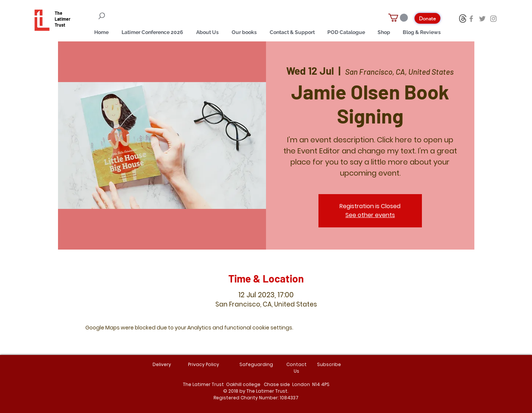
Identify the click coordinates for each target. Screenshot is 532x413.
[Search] (144, 16)
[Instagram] (493, 19)
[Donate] (427, 18)
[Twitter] (482, 19)
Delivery (162, 364)
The (59, 13)
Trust (60, 25)
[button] (398, 18)
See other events (370, 215)
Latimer (63, 19)
